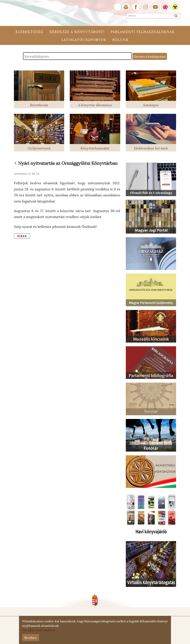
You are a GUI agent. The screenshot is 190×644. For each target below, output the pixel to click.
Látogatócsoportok (84, 39)
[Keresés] (176, 16)
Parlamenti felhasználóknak (143, 31)
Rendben (31, 637)
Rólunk (121, 39)
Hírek (22, 236)
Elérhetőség (30, 31)
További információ (38, 630)
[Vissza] (16, 163)
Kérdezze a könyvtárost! (77, 31)
